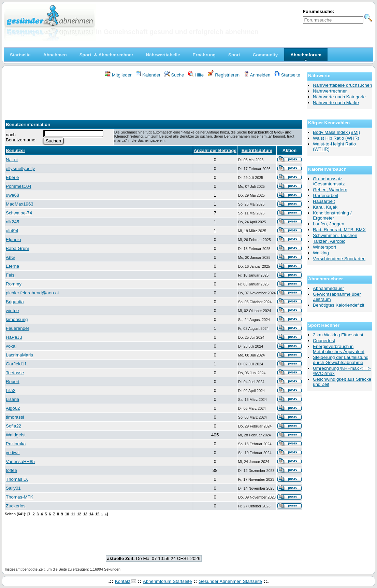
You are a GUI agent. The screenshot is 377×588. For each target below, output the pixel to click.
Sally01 (13, 488)
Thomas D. (17, 479)
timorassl (15, 417)
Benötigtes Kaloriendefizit (338, 305)
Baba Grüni (17, 248)
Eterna (12, 266)
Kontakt (123, 581)
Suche (174, 75)
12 (79, 514)
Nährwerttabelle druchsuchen (342, 85)
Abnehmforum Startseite (168, 581)
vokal (11, 346)
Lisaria (12, 399)
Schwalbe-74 (19, 213)
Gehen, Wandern (330, 190)
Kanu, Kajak (325, 207)
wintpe (12, 311)
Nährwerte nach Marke (336, 103)
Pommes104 (19, 186)
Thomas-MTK (20, 497)
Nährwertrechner (330, 91)
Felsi (11, 275)
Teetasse (15, 373)
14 (91, 514)
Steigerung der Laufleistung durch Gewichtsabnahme (341, 360)
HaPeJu (14, 337)
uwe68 (12, 195)
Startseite (287, 75)
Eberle (12, 177)
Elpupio (13, 240)
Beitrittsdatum (257, 150)
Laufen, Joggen (329, 224)
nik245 (12, 222)
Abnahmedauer (328, 288)
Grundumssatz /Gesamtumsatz (329, 181)
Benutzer (16, 150)
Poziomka (16, 444)
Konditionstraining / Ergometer (332, 215)
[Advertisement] (154, 97)
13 (85, 514)
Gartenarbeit (325, 195)
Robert (13, 382)
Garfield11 (16, 364)
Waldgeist (16, 435)
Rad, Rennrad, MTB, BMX (339, 230)
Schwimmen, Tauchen (335, 235)
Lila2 (11, 390)
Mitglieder (118, 75)
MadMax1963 (20, 204)
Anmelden (257, 75)
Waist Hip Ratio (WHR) (336, 138)
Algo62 (13, 408)
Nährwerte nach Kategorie (339, 97)
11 (73, 514)
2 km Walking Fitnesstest (338, 335)
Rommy (14, 284)
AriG (10, 257)
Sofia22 (13, 426)
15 (98, 514)
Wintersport (324, 247)
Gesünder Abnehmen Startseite (230, 581)
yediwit (13, 453)
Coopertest (324, 341)
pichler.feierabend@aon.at (32, 293)
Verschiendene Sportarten (339, 259)
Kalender (148, 75)
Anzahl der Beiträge (215, 150)
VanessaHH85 (20, 461)
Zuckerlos (16, 506)
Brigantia (15, 302)
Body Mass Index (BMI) (337, 132)
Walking (321, 253)
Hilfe (196, 75)
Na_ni (12, 160)
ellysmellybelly (20, 169)
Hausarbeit (324, 201)
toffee (11, 470)
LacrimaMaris (19, 355)
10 (67, 514)
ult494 (12, 231)
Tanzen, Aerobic (329, 241)
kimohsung (17, 319)
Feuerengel (17, 328)
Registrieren (224, 75)
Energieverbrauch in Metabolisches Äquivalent (339, 349)
